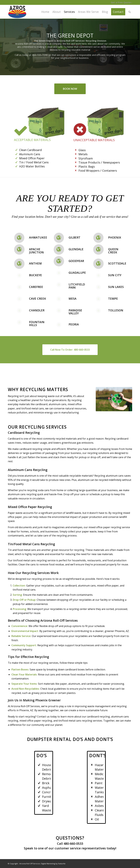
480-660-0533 (73, 844)
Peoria (74, 324)
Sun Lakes (116, 287)
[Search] (129, 12)
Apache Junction (36, 251)
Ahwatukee (38, 237)
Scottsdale (117, 263)
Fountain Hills (37, 324)
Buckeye (35, 275)
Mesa (73, 299)
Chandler (37, 310)
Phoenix (115, 237)
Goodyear (76, 261)
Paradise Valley (75, 312)
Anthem (35, 263)
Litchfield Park (77, 286)
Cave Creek (38, 299)
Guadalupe (77, 273)
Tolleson (116, 310)
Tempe (113, 299)
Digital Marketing (48, 864)
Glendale (76, 249)
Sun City (115, 275)
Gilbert (74, 237)
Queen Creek (113, 251)
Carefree (36, 287)
